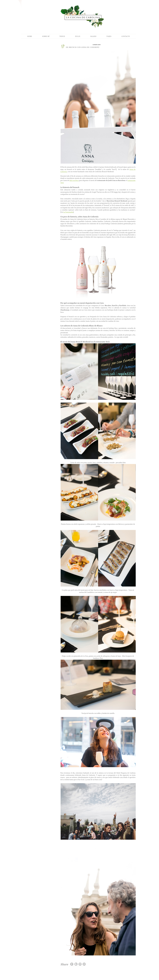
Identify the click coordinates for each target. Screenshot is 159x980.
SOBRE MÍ (46, 36)
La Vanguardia (68, 212)
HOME (30, 36)
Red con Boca (74, 181)
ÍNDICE (62, 36)
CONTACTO (126, 36)
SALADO (93, 36)
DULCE (78, 36)
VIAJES (109, 36)
